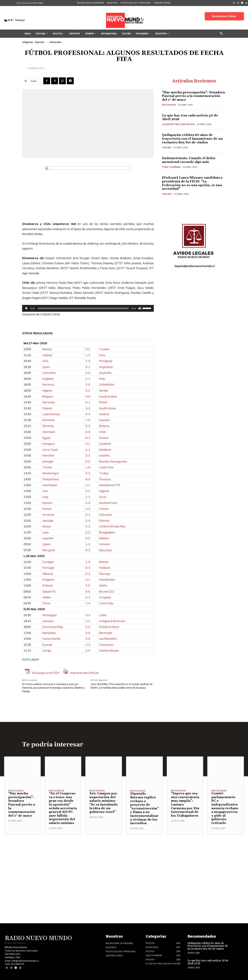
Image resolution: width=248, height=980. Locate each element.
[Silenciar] (140, 308)
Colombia (49, 373)
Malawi (104, 538)
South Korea (107, 408)
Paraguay (106, 361)
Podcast (167, 194)
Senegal (48, 461)
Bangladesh (107, 532)
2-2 (88, 473)
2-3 (88, 526)
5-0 (88, 585)
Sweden (105, 420)
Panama (105, 479)
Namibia (48, 455)
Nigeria (47, 390)
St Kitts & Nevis (109, 627)
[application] (88, 308)
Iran (45, 491)
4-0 (88, 396)
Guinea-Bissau (109, 650)
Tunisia (47, 467)
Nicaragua (49, 615)
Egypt (46, 438)
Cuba (103, 615)
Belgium (48, 396)
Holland (105, 568)
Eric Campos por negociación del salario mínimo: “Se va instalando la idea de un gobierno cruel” (104, 803)
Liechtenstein (108, 639)
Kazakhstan (107, 579)
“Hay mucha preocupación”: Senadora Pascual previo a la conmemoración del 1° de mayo (193, 96)
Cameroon (106, 645)
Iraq (45, 497)
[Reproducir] (27, 308)
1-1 (88, 379)
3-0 (88, 639)
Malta (103, 585)
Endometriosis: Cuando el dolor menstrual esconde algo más (189, 160)
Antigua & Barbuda (112, 621)
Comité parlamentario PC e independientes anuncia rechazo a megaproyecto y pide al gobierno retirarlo (225, 808)
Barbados (49, 633)
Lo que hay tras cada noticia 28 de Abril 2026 (208, 962)
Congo (47, 650)
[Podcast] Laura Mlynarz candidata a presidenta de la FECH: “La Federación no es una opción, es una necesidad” (192, 183)
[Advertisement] (124, 858)
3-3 (88, 615)
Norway (105, 574)
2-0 (88, 384)
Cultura (167, 147)
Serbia (104, 390)
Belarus (104, 426)
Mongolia (49, 550)
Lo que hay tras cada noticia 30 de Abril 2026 (190, 117)
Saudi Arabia (108, 396)
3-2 (88, 408)
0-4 (88, 414)
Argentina (106, 367)
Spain (46, 367)
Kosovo (47, 503)
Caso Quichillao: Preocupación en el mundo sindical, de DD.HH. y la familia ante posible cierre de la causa (122, 686)
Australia (105, 373)
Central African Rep (112, 526)
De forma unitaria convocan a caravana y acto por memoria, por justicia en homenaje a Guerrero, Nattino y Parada (53, 688)
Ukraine (105, 544)
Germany (49, 402)
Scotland (105, 444)
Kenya (47, 526)
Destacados (56, 42)
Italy (102, 379)
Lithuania (105, 515)
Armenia (48, 515)
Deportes (40, 42)
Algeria (104, 491)
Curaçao (48, 562)
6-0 (88, 479)
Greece (104, 438)
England (48, 379)
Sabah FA (49, 591)
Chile (102, 432)
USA (45, 361)
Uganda (48, 538)
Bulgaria (48, 579)
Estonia (104, 521)
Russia (47, 509)
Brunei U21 (107, 591)
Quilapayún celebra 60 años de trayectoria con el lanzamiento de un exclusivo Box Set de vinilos (192, 139)
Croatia (104, 349)
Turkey (104, 473)
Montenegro (51, 473)
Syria (103, 497)
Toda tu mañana (171, 167)
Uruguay (105, 597)
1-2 (88, 544)
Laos (46, 532)
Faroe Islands (51, 639)
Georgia (48, 521)
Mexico (47, 349)
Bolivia (104, 562)
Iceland (47, 355)
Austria (104, 414)
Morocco (48, 384)
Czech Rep (106, 603)
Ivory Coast (50, 450)
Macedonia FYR (110, 485)
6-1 (88, 367)
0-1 (88, 349)
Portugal (48, 568)
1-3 (88, 355)
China (46, 603)
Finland (47, 585)
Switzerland (50, 479)
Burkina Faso (108, 503)
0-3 (88, 568)
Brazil (103, 402)
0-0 (88, 373)
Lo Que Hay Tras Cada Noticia (178, 124)
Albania (48, 574)
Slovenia (48, 426)
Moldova (105, 450)
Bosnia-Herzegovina (113, 461)
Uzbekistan (107, 384)
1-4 (88, 603)
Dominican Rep (53, 627)
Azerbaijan (50, 485)
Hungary (48, 444)
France (104, 509)
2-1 (88, 450)
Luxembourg (51, 414)
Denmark (49, 432)
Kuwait (47, 645)
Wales (47, 597)
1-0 (88, 361)
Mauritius (106, 550)
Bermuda (106, 633)
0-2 (88, 390)
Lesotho (105, 455)
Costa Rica (106, 467)
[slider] (83, 308)
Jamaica (48, 621)
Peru (102, 355)
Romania (49, 420)
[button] (221, 34)
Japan (46, 544)
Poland (47, 408)
